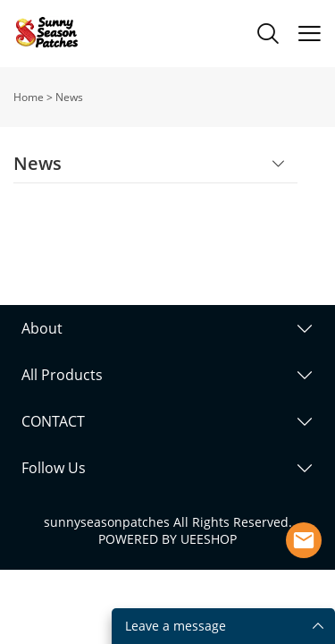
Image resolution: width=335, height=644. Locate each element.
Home (29, 97)
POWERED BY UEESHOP (167, 539)
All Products (62, 375)
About (42, 328)
